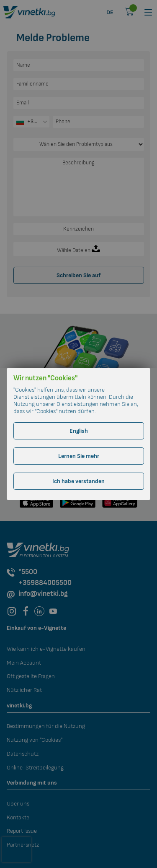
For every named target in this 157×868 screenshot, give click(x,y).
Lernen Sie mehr (79, 456)
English (79, 431)
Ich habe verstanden (78, 481)
